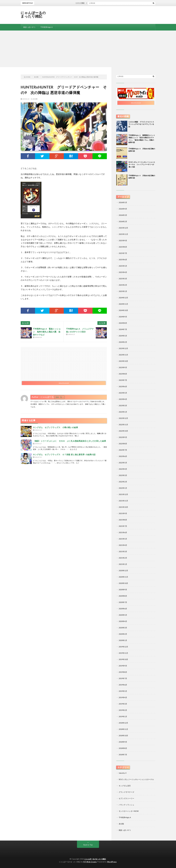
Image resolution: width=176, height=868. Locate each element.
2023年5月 (123, 393)
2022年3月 (123, 475)
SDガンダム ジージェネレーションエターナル (136, 779)
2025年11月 (123, 234)
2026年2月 (123, 221)
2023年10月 (123, 361)
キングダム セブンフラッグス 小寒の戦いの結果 (55, 427)
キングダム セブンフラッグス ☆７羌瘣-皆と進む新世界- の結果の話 (64, 454)
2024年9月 (123, 317)
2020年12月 (123, 571)
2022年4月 (123, 469)
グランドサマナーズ (126, 792)
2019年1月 (123, 716)
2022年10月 (123, 431)
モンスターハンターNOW (129, 811)
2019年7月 (123, 678)
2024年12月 (123, 298)
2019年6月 (123, 685)
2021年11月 (123, 501)
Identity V (123, 773)
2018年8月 (123, 748)
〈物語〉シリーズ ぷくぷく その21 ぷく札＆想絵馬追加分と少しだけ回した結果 (69, 441)
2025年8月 (123, 247)
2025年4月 (123, 272)
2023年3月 (123, 406)
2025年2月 (123, 285)
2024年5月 (123, 336)
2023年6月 (123, 386)
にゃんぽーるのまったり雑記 (33, 14)
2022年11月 (123, 425)
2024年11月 (123, 304)
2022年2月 (123, 482)
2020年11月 (123, 577)
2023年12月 (123, 348)
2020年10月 (123, 583)
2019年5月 (123, 691)
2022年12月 (123, 418)
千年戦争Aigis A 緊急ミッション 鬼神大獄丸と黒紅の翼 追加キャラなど (47, 332)
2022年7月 (123, 450)
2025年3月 (123, 279)
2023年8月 (123, 374)
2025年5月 (123, 266)
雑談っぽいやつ (29, 27)
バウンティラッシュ (126, 805)
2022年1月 (123, 488)
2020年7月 (123, 602)
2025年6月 (123, 260)
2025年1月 (123, 291)
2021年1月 (123, 564)
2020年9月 (123, 590)
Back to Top (88, 845)
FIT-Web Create (90, 862)
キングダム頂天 (125, 786)
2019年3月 (123, 704)
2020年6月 (123, 609)
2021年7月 (123, 526)
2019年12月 (123, 647)
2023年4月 (123, 399)
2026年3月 (123, 215)
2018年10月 (123, 736)
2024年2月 (123, 342)
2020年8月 (123, 596)
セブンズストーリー (126, 798)
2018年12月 (123, 723)
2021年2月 (123, 558)
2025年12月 (123, 228)
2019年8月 (123, 672)
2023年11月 (123, 355)
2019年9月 (123, 666)
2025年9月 (123, 240)
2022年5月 (123, 463)
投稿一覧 (59, 397)
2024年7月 (123, 329)
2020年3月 (123, 628)
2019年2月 (123, 710)
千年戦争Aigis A (47, 27)
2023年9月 (123, 367)
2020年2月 (123, 634)
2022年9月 (123, 437)
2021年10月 (123, 507)
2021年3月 (123, 551)
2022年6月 (123, 456)
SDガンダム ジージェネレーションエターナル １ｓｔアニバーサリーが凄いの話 (142, 164)
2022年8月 (123, 444)
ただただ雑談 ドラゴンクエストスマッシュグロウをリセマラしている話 (103, 3)
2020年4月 (123, 621)
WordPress (112, 862)
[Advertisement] (88, 49)
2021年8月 (123, 520)
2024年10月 (123, 310)
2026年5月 (123, 202)
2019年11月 (123, 653)
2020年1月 (123, 640)
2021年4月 (123, 545)
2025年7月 (123, 253)
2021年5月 (123, 539)
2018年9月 (123, 742)
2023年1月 (123, 412)
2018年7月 (123, 755)
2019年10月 (123, 659)
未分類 (35, 99)
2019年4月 (123, 697)
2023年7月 (123, 380)
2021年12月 (123, 494)
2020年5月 (123, 615)
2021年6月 (123, 532)
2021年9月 (123, 513)
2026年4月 (123, 209)
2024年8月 (123, 323)
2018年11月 (123, 729)
